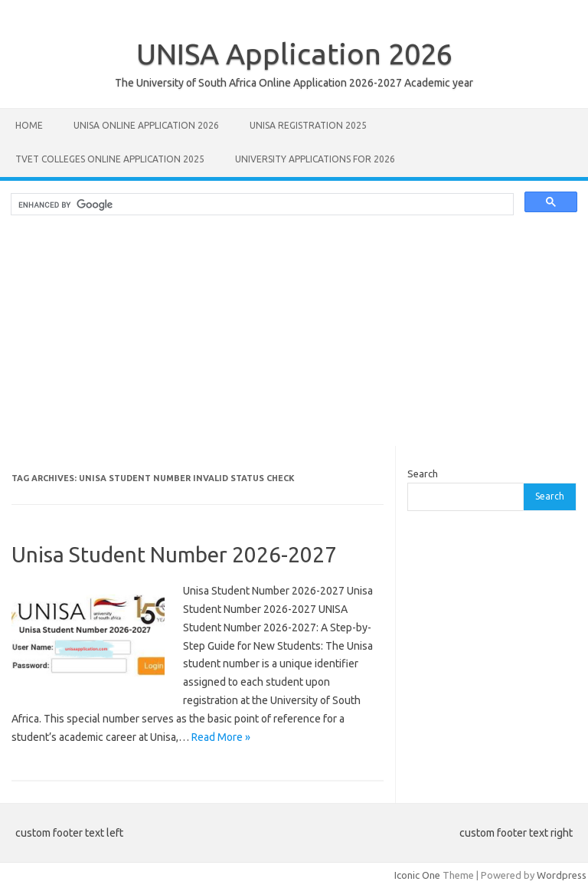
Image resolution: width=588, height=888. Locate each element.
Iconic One (417, 875)
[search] (261, 205)
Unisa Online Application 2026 (146, 125)
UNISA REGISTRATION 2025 (308, 125)
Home (29, 125)
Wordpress (562, 875)
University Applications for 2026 (315, 159)
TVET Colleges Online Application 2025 (110, 159)
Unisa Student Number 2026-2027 (174, 554)
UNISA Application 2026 (294, 54)
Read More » (221, 737)
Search (423, 473)
